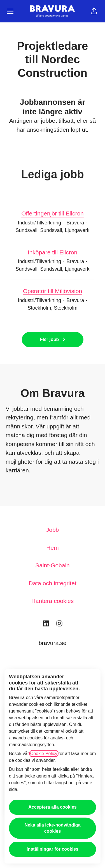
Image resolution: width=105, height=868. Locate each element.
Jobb (53, 530)
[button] (94, 11)
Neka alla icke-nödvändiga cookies (52, 828)
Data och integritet (52, 583)
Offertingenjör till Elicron (53, 213)
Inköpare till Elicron (53, 252)
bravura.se (53, 643)
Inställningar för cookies (53, 849)
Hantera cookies (53, 601)
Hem (52, 548)
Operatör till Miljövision (53, 291)
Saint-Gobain (53, 565)
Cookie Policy (44, 754)
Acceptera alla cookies (53, 807)
